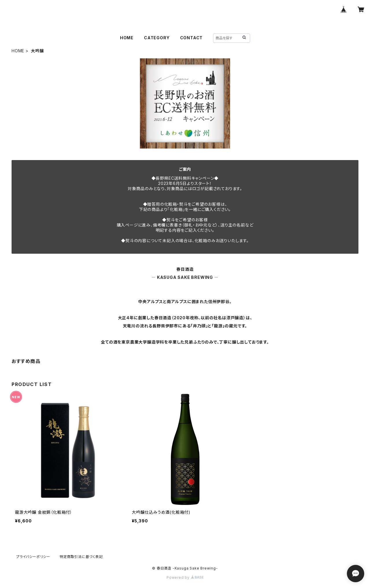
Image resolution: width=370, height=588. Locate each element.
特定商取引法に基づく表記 (81, 557)
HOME (127, 38)
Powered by (185, 577)
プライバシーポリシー (33, 557)
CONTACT (192, 38)
